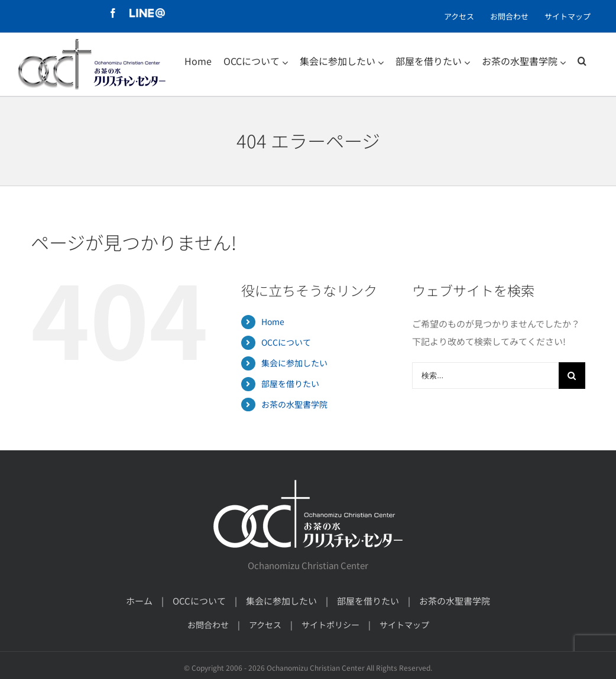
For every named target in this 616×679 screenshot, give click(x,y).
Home (273, 321)
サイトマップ (404, 625)
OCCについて (286, 342)
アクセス (265, 625)
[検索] (582, 61)
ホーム (139, 601)
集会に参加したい (294, 363)
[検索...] (485, 376)
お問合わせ (208, 625)
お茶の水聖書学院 (294, 404)
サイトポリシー (330, 625)
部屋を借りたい (290, 384)
